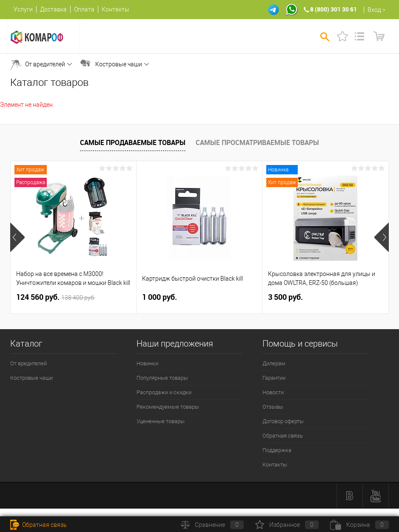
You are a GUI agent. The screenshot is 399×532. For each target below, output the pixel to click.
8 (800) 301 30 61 (333, 9)
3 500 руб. (285, 297)
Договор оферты (283, 421)
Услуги (23, 9)
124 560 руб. (56, 297)
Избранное (287, 525)
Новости (273, 392)
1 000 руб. (160, 297)
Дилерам (274, 363)
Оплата (84, 9)
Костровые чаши (119, 64)
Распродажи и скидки (164, 392)
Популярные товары (162, 378)
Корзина (359, 525)
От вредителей (45, 64)
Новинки (147, 363)
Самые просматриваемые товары (257, 142)
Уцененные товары (161, 421)
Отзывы (273, 407)
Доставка (53, 9)
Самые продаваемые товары (133, 142)
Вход (374, 10)
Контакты (115, 9)
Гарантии (274, 378)
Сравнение (212, 525)
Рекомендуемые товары (168, 407)
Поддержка (277, 450)
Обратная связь (283, 436)
